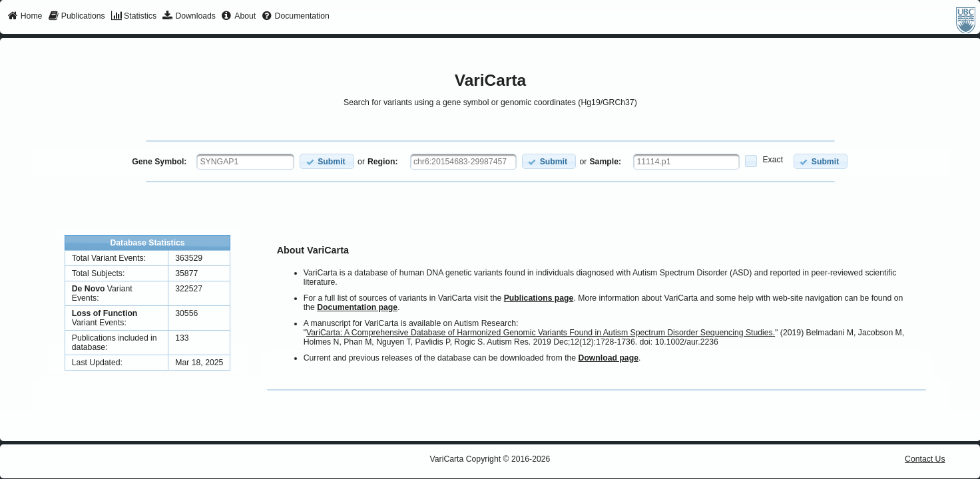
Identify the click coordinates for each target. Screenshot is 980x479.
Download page (609, 358)
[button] (327, 161)
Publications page (539, 298)
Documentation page (357, 307)
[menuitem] (25, 17)
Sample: (605, 162)
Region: (383, 162)
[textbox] (245, 162)
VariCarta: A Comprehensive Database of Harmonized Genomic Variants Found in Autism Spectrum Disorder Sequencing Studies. (541, 333)
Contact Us (925, 459)
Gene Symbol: (159, 162)
